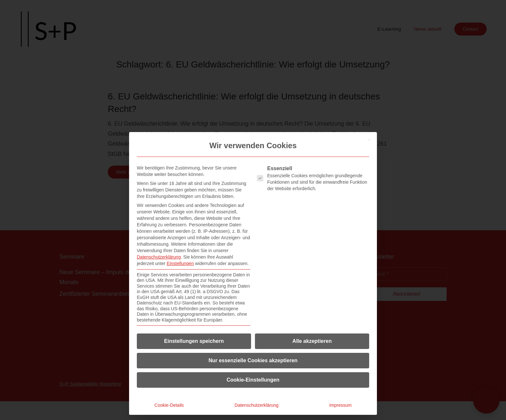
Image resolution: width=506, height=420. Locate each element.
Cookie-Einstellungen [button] (253, 380)
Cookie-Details (169, 405)
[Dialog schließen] (369, 140)
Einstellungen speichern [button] (194, 341)
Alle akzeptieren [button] (312, 341)
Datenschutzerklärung (159, 257)
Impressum (340, 405)
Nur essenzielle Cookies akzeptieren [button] (253, 360)
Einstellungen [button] (180, 263)
